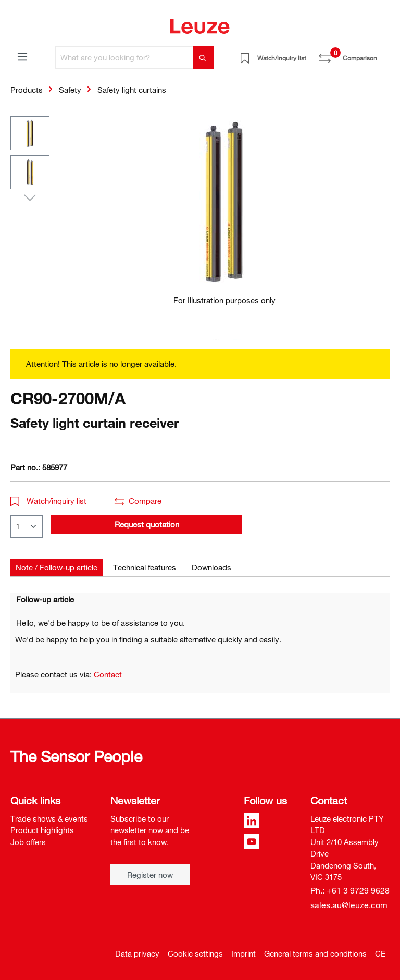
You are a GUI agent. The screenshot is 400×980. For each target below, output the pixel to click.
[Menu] (22, 56)
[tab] (57, 568)
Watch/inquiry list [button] (48, 501)
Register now (150, 875)
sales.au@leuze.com (349, 905)
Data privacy (137, 953)
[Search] (203, 58)
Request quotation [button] (147, 524)
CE (380, 953)
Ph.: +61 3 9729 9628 (350, 890)
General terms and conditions (315, 953)
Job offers (28, 842)
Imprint (243, 953)
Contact (108, 674)
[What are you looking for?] (124, 58)
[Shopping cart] (383, 54)
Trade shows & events (49, 818)
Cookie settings (195, 953)
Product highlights (42, 830)
